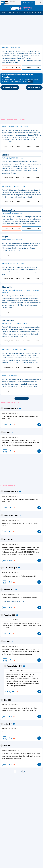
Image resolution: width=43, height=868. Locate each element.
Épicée (19, 13)
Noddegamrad (9, 409)
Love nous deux (9, 516)
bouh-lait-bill (8, 568)
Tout (4, 13)
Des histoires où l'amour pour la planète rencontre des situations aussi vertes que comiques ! (20, 79)
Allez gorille (7, 287)
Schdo (6, 724)
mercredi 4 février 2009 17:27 (11, 544)
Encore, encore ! (22, 398)
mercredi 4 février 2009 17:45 (11, 620)
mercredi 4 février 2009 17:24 (11, 413)
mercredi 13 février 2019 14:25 (14, 671)
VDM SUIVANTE (34, 88)
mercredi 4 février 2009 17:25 (11, 520)
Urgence (6, 155)
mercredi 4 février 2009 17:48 (11, 705)
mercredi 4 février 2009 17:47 (11, 437)
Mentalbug (8, 615)
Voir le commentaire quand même (14, 602)
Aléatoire (11, 13)
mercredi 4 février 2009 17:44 (11, 594)
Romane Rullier (12, 666)
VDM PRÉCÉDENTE (10, 88)
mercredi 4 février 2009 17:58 (11, 751)
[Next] (28, 771)
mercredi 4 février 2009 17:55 (11, 729)
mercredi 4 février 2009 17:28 (11, 573)
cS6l (5, 433)
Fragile (5, 237)
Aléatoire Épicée (30, 13)
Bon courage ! (8, 320)
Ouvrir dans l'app (28, 3)
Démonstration (8, 210)
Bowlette (7, 590)
